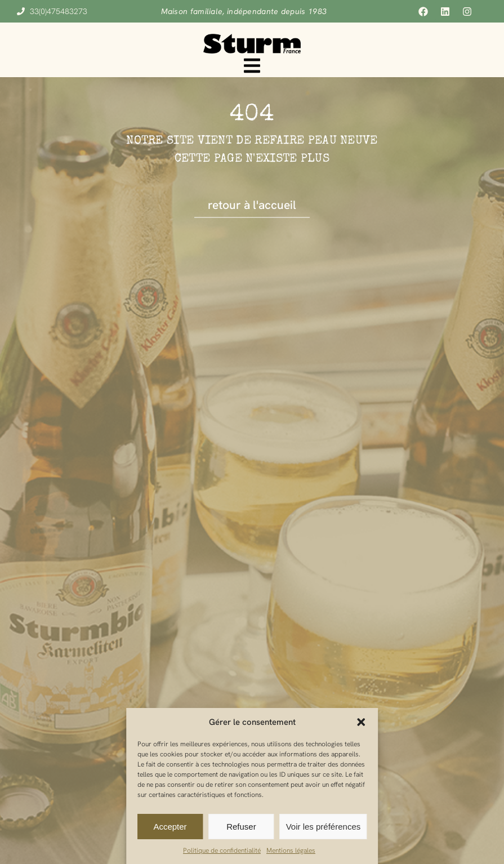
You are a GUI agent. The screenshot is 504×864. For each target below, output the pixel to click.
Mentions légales (291, 850)
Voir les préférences (324, 827)
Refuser (241, 827)
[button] (361, 722)
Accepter (170, 827)
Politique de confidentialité (222, 850)
